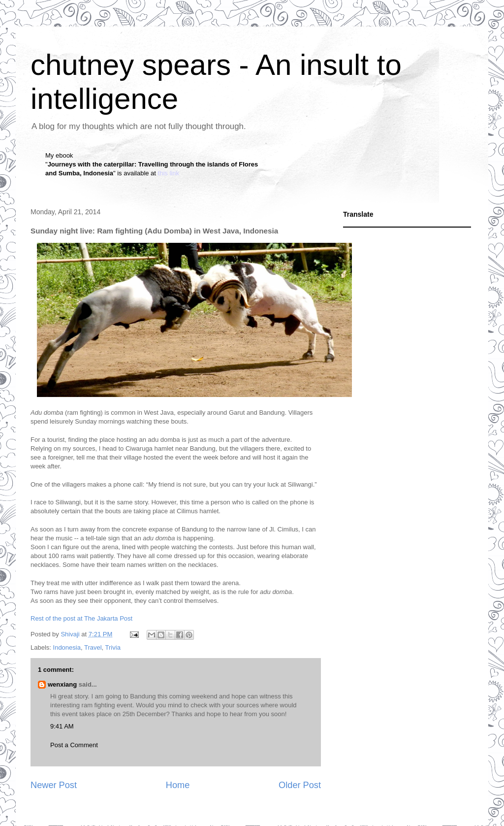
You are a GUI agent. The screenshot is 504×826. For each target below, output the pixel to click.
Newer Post (54, 785)
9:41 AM (62, 726)
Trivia (113, 647)
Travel (93, 647)
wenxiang (62, 684)
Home (178, 785)
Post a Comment (74, 745)
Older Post (300, 785)
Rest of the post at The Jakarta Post (81, 618)
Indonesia (67, 647)
